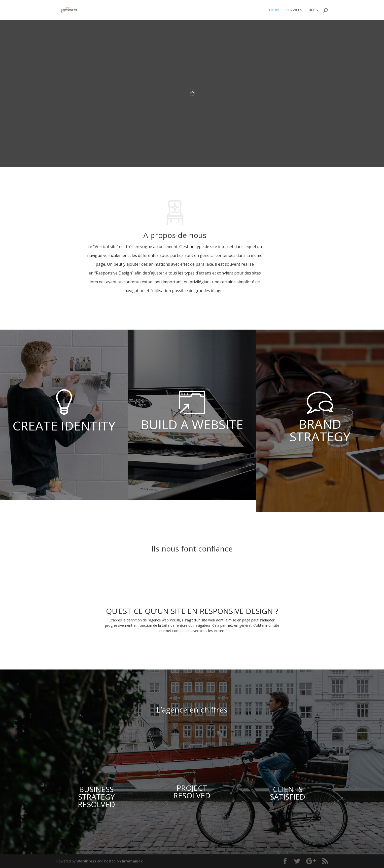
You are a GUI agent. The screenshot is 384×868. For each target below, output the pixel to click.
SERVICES (294, 10)
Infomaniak (132, 861)
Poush (175, 620)
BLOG (313, 10)
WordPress (86, 861)
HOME (274, 10)
